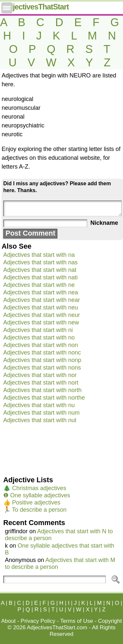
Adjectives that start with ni (38, 330)
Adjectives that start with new (41, 322)
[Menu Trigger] (7, 8)
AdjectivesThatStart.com (57, 627)
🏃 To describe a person (35, 510)
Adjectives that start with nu (39, 405)
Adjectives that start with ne (39, 285)
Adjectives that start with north (42, 390)
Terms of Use (77, 621)
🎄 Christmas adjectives (35, 488)
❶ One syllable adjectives (37, 495)
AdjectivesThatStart (36, 7)
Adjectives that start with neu (41, 307)
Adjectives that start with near (42, 300)
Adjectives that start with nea (41, 292)
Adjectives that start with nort (41, 383)
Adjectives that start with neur (42, 315)
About (8, 621)
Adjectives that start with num (41, 413)
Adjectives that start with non (41, 345)
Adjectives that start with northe (44, 398)
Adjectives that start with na (39, 255)
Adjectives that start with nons (42, 368)
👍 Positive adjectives (32, 503)
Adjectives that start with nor (40, 375)
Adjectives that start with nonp (42, 360)
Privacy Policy (38, 621)
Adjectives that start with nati (40, 277)
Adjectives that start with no (39, 338)
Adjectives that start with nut (40, 420)
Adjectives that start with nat (40, 270)
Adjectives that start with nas (40, 262)
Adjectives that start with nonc (42, 353)
